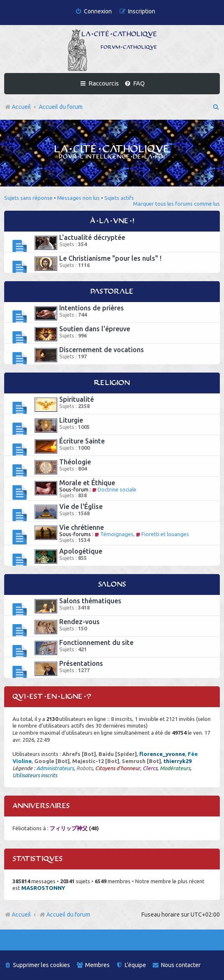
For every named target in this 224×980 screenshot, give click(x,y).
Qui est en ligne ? (52, 697)
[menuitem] (93, 11)
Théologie (75, 462)
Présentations (81, 663)
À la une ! (112, 221)
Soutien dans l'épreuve (95, 329)
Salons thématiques (90, 601)
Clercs (150, 768)
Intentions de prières (92, 308)
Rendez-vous (79, 622)
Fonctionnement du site (96, 642)
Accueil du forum (64, 914)
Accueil (21, 914)
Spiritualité (77, 399)
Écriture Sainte (82, 441)
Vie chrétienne (82, 527)
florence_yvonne (162, 754)
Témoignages (114, 534)
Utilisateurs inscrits (35, 775)
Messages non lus (78, 198)
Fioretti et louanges (162, 534)
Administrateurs (55, 768)
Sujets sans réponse (28, 198)
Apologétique (81, 551)
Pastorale (112, 292)
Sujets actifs (119, 198)
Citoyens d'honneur (118, 768)
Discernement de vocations (102, 350)
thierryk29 (177, 761)
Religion (112, 383)
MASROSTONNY (43, 888)
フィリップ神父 (69, 828)
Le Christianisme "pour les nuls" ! (110, 258)
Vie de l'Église (81, 506)
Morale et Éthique (87, 483)
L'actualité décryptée (92, 237)
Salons (112, 584)
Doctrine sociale (114, 489)
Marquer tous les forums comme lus (176, 204)
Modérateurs (175, 768)
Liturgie (71, 420)
